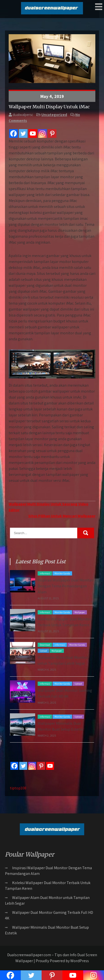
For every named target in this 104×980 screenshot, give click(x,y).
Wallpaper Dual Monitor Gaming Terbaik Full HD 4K (49, 915)
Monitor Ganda (62, 573)
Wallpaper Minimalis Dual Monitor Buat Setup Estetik (47, 930)
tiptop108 (18, 788)
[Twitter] (23, 133)
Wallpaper (80, 612)
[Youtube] (33, 133)
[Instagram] (42, 133)
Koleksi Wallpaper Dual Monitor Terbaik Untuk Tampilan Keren (48, 886)
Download (45, 645)
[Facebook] (13, 133)
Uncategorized (54, 115)
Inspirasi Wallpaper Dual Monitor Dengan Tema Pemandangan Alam (65, 586)
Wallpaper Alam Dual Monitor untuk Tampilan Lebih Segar (47, 900)
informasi (45, 573)
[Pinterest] (52, 133)
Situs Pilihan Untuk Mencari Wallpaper (62, 516)
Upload (43, 651)
